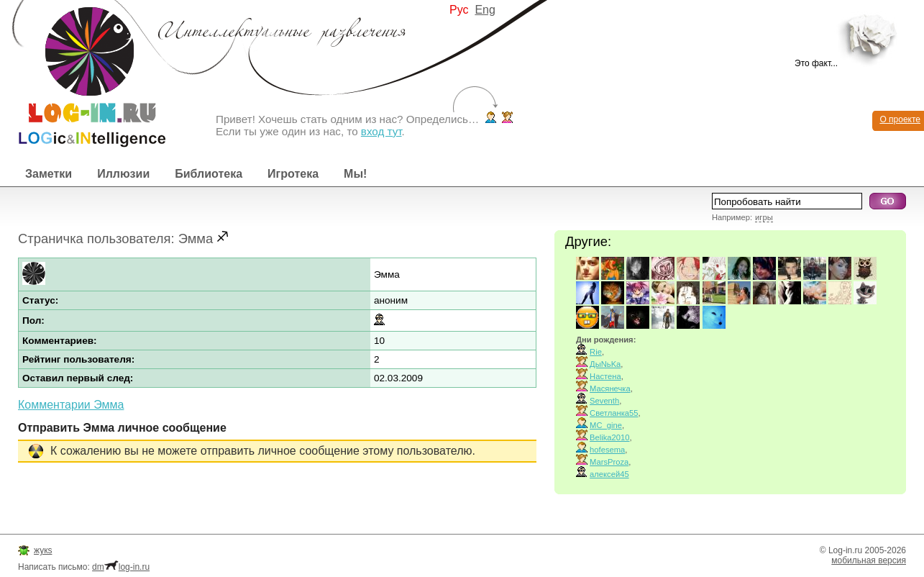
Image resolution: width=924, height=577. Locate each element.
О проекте (900, 119)
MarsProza (609, 462)
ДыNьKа (605, 364)
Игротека (293, 174)
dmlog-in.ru (121, 567)
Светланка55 (614, 413)
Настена (605, 376)
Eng (485, 10)
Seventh (604, 401)
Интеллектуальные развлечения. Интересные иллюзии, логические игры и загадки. (83, 74)
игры (764, 217)
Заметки (49, 174)
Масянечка (610, 389)
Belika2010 (609, 437)
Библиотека (209, 174)
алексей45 (609, 474)
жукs (43, 550)
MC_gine (606, 425)
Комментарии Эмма (71, 405)
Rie (596, 352)
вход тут (381, 131)
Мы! (355, 174)
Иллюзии (123, 174)
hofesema (607, 450)
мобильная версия (869, 560)
